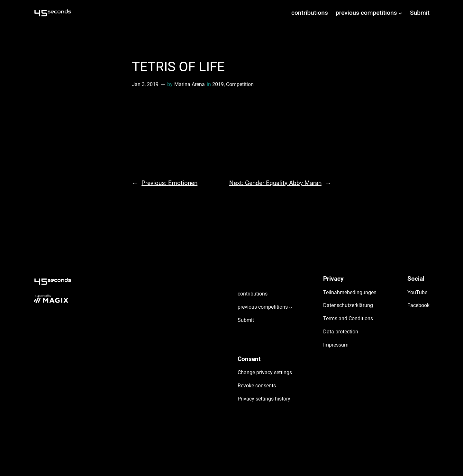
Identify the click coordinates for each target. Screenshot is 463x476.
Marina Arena (190, 84)
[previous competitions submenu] (400, 13)
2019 (218, 84)
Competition (240, 84)
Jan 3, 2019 (145, 84)
